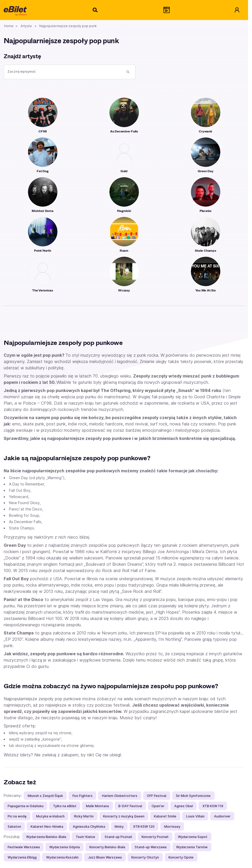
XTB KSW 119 (213, 806)
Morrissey (172, 827)
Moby (119, 827)
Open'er (158, 806)
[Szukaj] (95, 10)
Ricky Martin (84, 816)
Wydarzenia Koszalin (62, 857)
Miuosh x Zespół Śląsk (45, 796)
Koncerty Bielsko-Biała (107, 847)
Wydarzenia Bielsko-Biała (46, 837)
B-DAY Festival (130, 806)
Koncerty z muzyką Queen (124, 816)
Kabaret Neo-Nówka (47, 827)
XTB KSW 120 (144, 827)
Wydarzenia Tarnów (192, 847)
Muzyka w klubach (50, 816)
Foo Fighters (83, 796)
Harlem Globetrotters (120, 796)
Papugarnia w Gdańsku (26, 806)
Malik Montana (97, 806)
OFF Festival (157, 796)
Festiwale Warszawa (24, 847)
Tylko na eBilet (65, 806)
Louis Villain (195, 816)
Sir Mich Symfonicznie (193, 796)
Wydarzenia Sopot (193, 837)
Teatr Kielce (85, 837)
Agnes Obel (184, 806)
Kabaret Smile (165, 816)
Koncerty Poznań (155, 837)
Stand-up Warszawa (151, 847)
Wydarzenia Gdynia (65, 847)
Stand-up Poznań (118, 837)
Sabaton (14, 827)
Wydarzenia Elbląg (22, 857)
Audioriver (222, 816)
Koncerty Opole (181, 857)
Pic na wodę (17, 816)
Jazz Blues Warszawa (105, 857)
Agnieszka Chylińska (89, 827)
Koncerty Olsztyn (145, 857)
